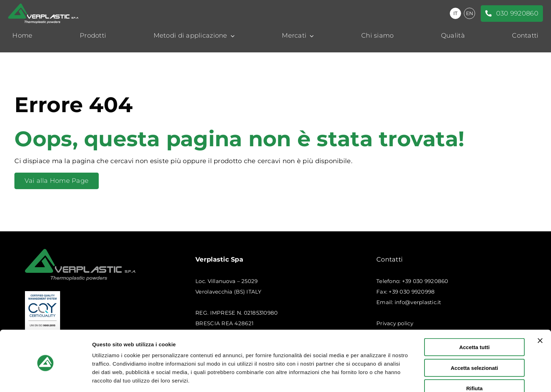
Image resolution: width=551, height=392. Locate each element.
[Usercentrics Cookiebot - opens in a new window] (46, 378)
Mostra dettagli (370, 378)
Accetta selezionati (474, 343)
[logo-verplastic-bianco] (43, 7)
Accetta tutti (475, 322)
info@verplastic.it (418, 302)
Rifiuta (475, 363)
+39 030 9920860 (425, 281)
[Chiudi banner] (540, 315)
